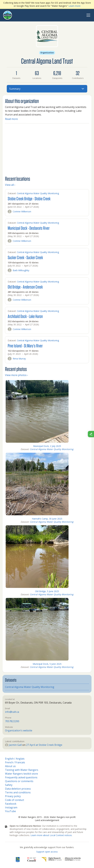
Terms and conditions (18, 792)
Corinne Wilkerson (19, 212)
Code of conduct (15, 800)
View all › (10, 185)
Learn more (75, 6)
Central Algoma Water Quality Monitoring (38, 193)
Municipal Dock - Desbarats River (29, 228)
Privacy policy (13, 796)
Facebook (11, 804)
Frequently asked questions (21, 777)
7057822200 (12, 721)
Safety (9, 785)
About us (10, 766)
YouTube (10, 811)
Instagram (11, 807)
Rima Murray (17, 359)
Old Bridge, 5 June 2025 (47, 591)
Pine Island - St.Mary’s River (25, 346)
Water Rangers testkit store (21, 774)
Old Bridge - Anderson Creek (25, 287)
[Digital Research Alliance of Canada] (61, 860)
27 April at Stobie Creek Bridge (44, 745)
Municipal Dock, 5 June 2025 (47, 664)
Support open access (47, 852)
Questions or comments (19, 781)
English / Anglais (15, 759)
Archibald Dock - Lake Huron (25, 316)
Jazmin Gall (13, 745)
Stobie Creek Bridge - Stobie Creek (29, 198)
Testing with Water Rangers (22, 770)
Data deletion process (18, 789)
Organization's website (19, 730)
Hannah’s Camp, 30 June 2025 (47, 519)
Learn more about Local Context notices (51, 835)
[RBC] (18, 860)
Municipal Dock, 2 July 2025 (47, 446)
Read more (11, 119)
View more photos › (17, 375)
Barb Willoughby (18, 270)
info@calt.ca (12, 712)
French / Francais (15, 762)
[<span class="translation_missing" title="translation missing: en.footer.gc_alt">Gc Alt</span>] (32, 860)
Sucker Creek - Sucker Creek (25, 257)
